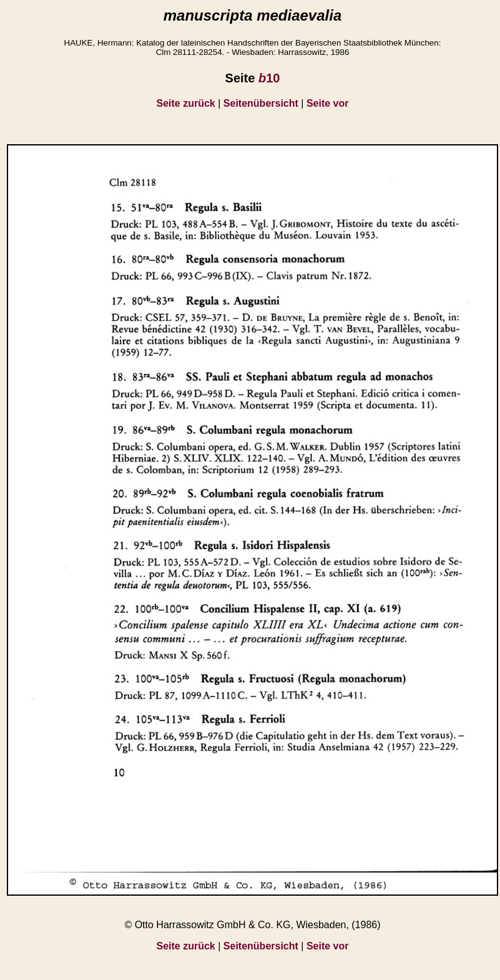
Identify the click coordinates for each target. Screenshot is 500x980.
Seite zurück (186, 103)
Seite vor (328, 103)
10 (269, 78)
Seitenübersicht (261, 103)
